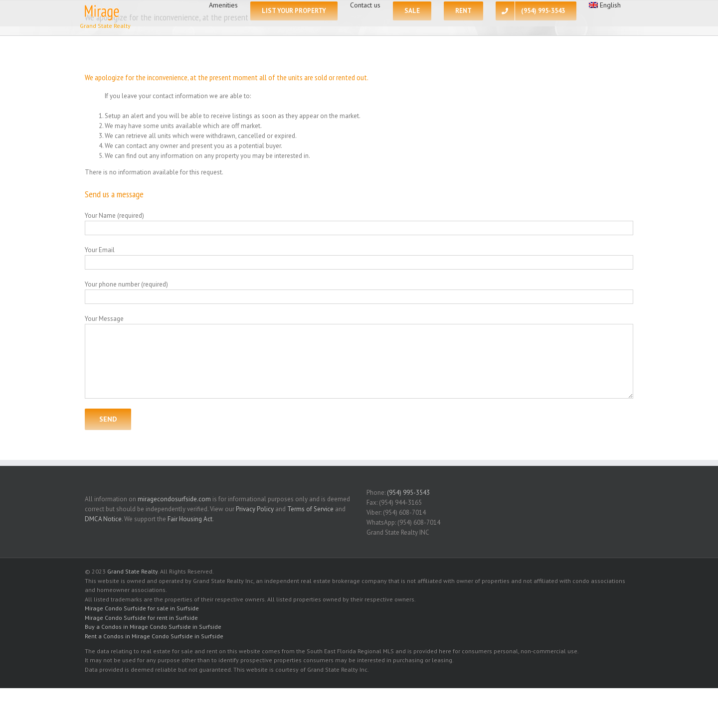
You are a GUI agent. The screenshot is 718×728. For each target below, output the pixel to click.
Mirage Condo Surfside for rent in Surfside (141, 618)
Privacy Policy (255, 509)
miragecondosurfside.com (174, 499)
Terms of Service (310, 509)
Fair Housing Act (190, 519)
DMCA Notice (103, 519)
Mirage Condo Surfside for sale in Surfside (142, 608)
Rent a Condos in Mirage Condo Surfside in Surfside (154, 636)
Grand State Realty (132, 571)
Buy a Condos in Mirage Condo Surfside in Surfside (153, 627)
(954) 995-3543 (408, 493)
